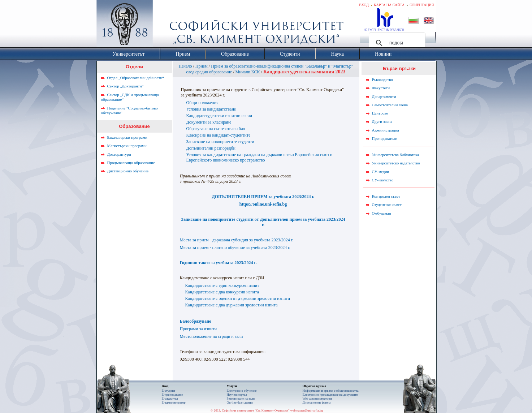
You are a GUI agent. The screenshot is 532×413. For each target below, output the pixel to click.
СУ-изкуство (383, 180)
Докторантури (119, 154)
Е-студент (169, 391)
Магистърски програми (127, 146)
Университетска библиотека (396, 155)
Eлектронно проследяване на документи (330, 395)
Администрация (386, 130)
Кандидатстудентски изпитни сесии (219, 116)
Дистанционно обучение (128, 171)
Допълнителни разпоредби (211, 148)
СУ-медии (381, 172)
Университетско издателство (396, 163)
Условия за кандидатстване (211, 109)
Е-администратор (174, 403)
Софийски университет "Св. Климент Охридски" (165, 25)
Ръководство (382, 79)
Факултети (381, 88)
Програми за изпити (198, 329)
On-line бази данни (240, 403)
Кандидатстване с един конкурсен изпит (222, 285)
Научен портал (237, 395)
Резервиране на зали (241, 399)
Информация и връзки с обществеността (331, 391)
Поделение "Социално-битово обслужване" (129, 111)
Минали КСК (248, 72)
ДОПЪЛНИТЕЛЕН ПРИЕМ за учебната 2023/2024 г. (263, 197)
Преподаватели (385, 138)
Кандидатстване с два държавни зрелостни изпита (232, 305)
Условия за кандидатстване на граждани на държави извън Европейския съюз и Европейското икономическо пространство (259, 157)
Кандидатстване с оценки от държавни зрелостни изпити (238, 298)
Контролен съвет (386, 196)
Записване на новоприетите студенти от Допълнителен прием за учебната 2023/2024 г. (263, 222)
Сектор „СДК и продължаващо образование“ (130, 97)
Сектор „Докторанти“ (126, 86)
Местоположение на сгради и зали (211, 336)
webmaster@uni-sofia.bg (307, 410)
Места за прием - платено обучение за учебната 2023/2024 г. (235, 248)
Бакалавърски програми (127, 137)
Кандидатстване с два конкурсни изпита (222, 292)
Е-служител (170, 399)
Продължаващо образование (131, 163)
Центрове (380, 113)
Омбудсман (382, 213)
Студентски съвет (387, 205)
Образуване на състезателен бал (216, 129)
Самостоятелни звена (390, 105)
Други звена (382, 121)
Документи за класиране (209, 122)
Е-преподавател (173, 395)
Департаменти (384, 96)
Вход (364, 5)
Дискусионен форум (317, 403)
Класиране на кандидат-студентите (219, 135)
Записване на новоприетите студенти (220, 142)
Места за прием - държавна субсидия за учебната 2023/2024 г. (237, 240)
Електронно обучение (242, 391)
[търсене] (396, 43)
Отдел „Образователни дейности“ (136, 78)
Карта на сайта (389, 5)
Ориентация (422, 5)
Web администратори (317, 399)
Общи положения (202, 103)
